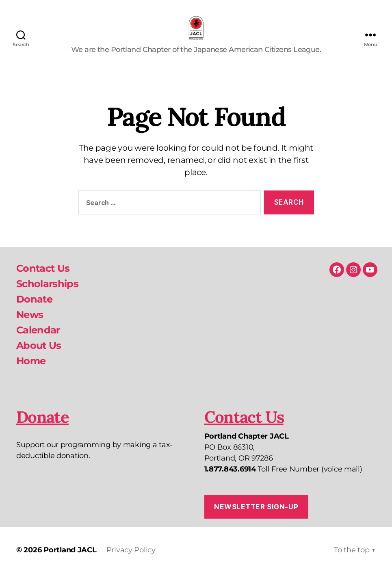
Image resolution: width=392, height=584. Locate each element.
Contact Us (43, 279)
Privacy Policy (131, 561)
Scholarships (47, 295)
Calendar (38, 341)
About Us (39, 356)
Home (31, 372)
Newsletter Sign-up (256, 517)
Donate (34, 310)
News (30, 326)
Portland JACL (70, 561)
